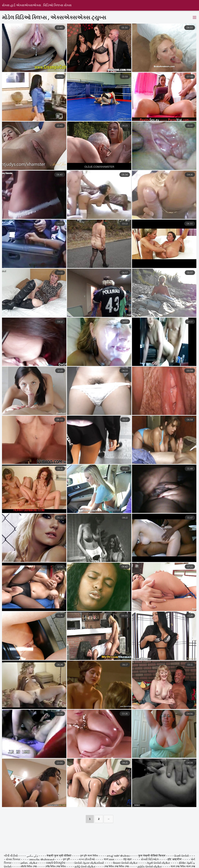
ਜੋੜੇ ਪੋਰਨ (128, 860)
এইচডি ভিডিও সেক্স (28, 867)
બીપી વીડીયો (11, 856)
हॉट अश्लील (175, 860)
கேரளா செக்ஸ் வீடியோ (126, 863)
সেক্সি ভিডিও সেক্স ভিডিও (56, 867)
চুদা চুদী (67, 860)
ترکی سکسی (33, 856)
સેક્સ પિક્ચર (13, 860)
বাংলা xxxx (109, 860)
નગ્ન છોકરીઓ (87, 860)
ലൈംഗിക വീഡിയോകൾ (42, 860)
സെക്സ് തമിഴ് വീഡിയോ (118, 856)
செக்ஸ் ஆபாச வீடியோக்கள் (89, 863)
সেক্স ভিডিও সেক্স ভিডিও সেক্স (117, 867)
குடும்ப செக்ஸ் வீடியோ (150, 867)
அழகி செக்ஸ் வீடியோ (158, 863)
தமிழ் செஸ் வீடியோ (85, 867)
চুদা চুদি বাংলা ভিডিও (89, 856)
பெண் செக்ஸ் (182, 856)
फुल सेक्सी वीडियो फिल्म (152, 856)
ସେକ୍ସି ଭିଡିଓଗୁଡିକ (56, 863)
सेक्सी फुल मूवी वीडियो (59, 856)
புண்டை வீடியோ (29, 863)
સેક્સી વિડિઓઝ (150, 860)
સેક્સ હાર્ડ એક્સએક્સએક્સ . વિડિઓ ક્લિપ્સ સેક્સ (37, 5)
